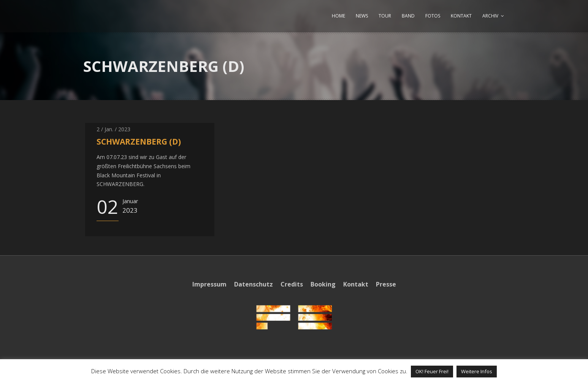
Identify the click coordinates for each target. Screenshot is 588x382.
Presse (386, 284)
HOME (338, 16)
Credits (292, 284)
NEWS (362, 16)
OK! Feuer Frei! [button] (432, 371)
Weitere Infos (477, 371)
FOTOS (433, 16)
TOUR (385, 16)
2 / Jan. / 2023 (113, 129)
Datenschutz (254, 284)
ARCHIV (490, 16)
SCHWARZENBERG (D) (139, 142)
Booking (323, 284)
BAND (408, 16)
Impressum (209, 284)
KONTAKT (461, 16)
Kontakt (356, 284)
